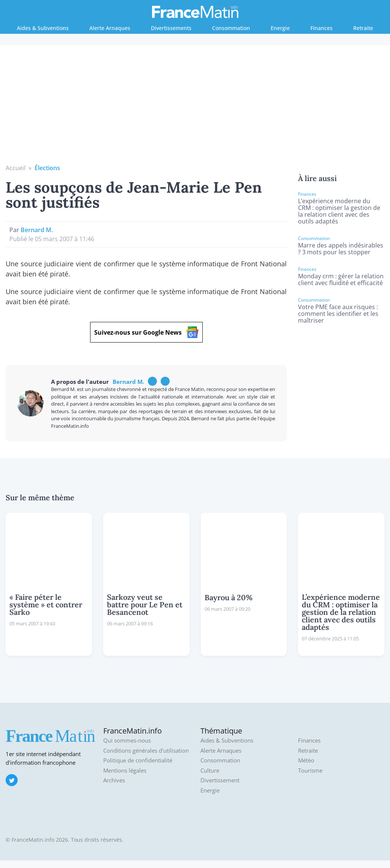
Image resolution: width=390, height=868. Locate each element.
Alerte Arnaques (110, 28)
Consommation (231, 28)
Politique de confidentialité (138, 760)
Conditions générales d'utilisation (146, 751)
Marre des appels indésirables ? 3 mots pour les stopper (341, 249)
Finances (321, 28)
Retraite (363, 28)
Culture (210, 771)
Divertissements (171, 28)
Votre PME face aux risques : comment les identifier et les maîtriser (338, 314)
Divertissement (220, 780)
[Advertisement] (195, 107)
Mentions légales (125, 771)
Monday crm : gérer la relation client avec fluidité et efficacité (341, 279)
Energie (280, 28)
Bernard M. (37, 230)
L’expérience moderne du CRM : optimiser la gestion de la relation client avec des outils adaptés (339, 211)
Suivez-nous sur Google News (146, 332)
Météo (306, 760)
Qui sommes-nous (127, 740)
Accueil (16, 168)
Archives (114, 780)
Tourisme (310, 771)
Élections (47, 168)
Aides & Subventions (43, 28)
